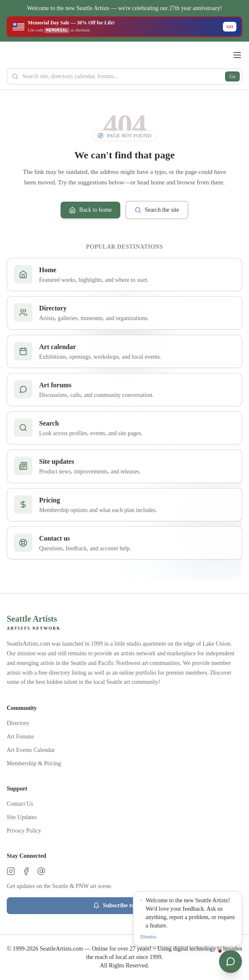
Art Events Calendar (31, 750)
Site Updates (22, 817)
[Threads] (41, 871)
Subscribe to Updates (125, 906)
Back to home (90, 210)
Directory (18, 723)
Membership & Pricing (34, 763)
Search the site (157, 210)
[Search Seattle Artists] (124, 76)
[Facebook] (26, 871)
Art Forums (20, 737)
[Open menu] (237, 55)
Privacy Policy (24, 831)
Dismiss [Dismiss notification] (148, 937)
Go (232, 76)
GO (230, 27)
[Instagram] (11, 871)
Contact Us (20, 804)
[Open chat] (230, 962)
